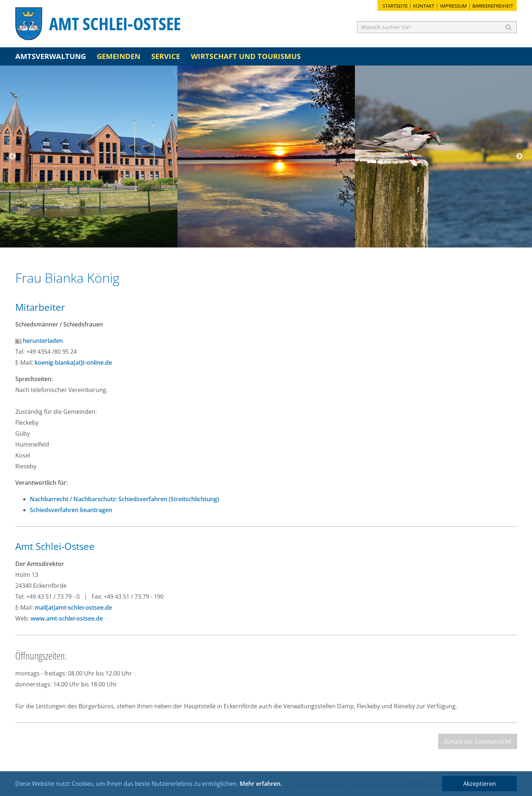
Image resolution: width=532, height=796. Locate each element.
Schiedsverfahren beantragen (71, 510)
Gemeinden (119, 56)
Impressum (453, 6)
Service (166, 56)
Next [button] (519, 157)
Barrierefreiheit (493, 6)
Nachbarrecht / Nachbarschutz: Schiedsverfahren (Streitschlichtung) (124, 499)
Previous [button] (13, 157)
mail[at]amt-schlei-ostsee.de (73, 607)
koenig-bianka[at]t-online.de (73, 363)
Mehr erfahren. (261, 784)
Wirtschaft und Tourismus (246, 56)
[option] (89, 157)
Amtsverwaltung (51, 56)
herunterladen (39, 341)
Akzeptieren (480, 784)
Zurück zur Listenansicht (478, 741)
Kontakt (424, 6)
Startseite (395, 6)
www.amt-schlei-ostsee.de (67, 618)
